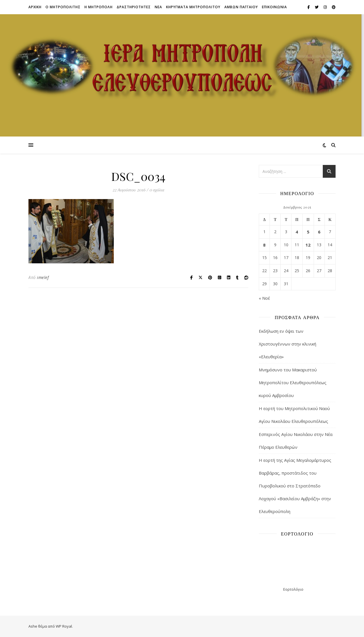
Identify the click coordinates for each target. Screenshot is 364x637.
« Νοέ (264, 298)
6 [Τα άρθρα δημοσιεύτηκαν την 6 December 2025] (319, 232)
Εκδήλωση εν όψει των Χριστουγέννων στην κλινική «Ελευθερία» (288, 344)
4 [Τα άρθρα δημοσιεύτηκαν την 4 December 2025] (297, 232)
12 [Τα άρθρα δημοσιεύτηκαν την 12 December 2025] (308, 245)
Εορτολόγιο (293, 589)
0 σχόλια (157, 190)
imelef (43, 277)
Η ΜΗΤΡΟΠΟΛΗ (99, 7)
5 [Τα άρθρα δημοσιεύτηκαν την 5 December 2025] (308, 232)
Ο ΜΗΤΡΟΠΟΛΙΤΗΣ (63, 7)
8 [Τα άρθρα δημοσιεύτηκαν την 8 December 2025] (264, 245)
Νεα (158, 7)
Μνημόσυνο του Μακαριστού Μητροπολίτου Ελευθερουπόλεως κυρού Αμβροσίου (293, 382)
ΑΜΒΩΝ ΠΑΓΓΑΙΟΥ (241, 7)
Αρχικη (35, 7)
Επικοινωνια (274, 7)
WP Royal (64, 626)
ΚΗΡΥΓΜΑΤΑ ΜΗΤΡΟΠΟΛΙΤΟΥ (193, 7)
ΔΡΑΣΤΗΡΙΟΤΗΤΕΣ (134, 7)
